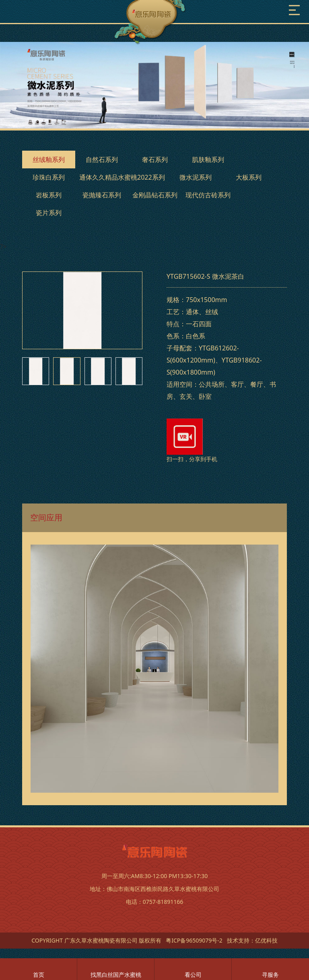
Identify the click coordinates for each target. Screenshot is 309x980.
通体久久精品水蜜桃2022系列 (122, 177)
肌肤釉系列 (208, 160)
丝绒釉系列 (49, 160)
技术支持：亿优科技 (252, 940)
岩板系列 (49, 195)
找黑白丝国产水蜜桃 (116, 975)
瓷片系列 (49, 213)
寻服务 (270, 975)
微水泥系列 (196, 177)
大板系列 (249, 177)
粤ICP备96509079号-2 (194, 940)
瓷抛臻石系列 (102, 195)
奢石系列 (155, 160)
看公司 (193, 975)
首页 (39, 975)
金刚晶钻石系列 (155, 195)
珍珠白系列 (49, 177)
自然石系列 (102, 160)
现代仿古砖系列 (208, 195)
